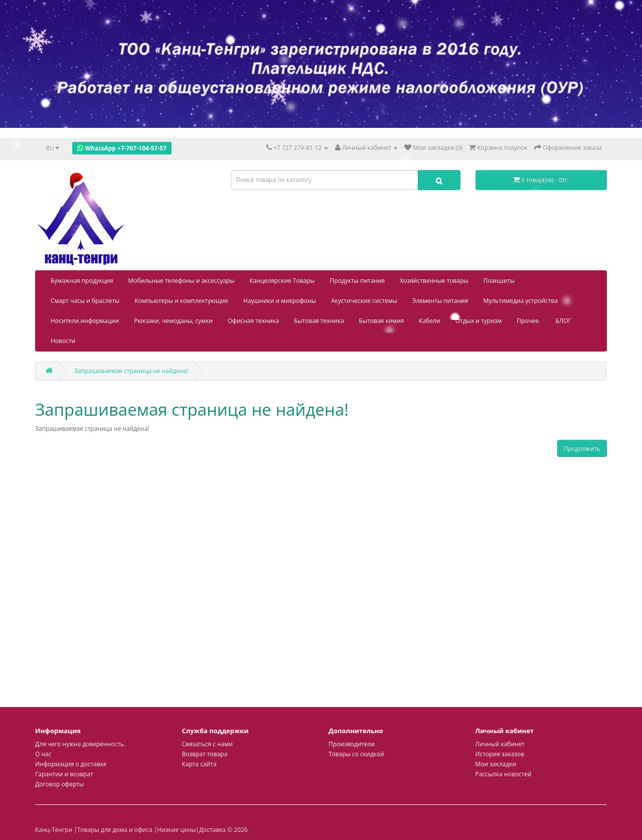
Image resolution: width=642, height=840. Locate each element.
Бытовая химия (382, 321)
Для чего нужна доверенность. (80, 744)
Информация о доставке (71, 764)
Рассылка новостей (504, 774)
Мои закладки (496, 764)
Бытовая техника (319, 321)
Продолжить (582, 449)
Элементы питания (440, 301)
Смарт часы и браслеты (85, 301)
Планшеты (499, 281)
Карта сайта (199, 764)
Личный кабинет (500, 744)
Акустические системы (364, 301)
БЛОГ (563, 321)
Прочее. (528, 321)
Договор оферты (59, 784)
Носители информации (85, 321)
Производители (352, 744)
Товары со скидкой (356, 754)
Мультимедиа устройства (520, 301)
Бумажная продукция (82, 281)
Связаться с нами (207, 744)
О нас (43, 754)
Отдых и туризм (478, 321)
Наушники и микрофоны (280, 301)
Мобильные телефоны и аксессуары (182, 281)
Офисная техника (253, 321)
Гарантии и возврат (64, 774)
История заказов (500, 754)
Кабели (429, 321)
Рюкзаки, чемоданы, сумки (173, 321)
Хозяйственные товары (434, 281)
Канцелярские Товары (282, 281)
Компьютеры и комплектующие (181, 301)
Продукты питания (358, 281)
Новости (63, 341)
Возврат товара (205, 754)
